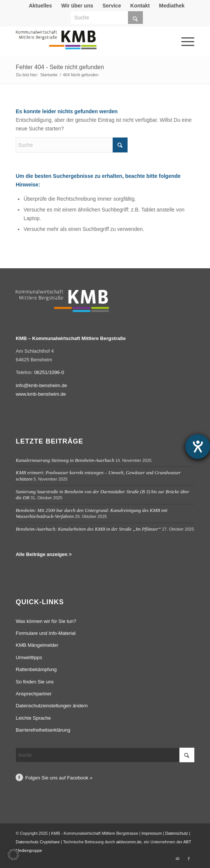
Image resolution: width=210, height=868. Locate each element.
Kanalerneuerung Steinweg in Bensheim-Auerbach (65, 460)
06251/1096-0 (49, 372)
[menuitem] (40, 6)
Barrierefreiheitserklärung (43, 730)
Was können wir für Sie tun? (46, 621)
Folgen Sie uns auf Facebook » (59, 778)
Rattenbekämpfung (36, 669)
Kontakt (140, 6)
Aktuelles (40, 6)
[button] (13, 855)
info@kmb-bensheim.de (41, 385)
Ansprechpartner (34, 694)
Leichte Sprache (33, 718)
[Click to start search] (135, 18)
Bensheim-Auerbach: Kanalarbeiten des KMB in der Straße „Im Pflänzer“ (88, 529)
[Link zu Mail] (178, 859)
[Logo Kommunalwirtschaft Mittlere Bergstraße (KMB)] (87, 43)
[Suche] (107, 18)
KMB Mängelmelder (37, 645)
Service (112, 6)
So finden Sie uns (35, 682)
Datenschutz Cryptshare (38, 842)
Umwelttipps (29, 657)
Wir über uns (77, 6)
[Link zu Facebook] (189, 859)
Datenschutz (177, 833)
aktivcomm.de (129, 842)
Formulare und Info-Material (46, 633)
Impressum (151, 833)
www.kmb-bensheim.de (41, 394)
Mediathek (172, 6)
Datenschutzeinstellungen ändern (52, 706)
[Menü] (178, 31)
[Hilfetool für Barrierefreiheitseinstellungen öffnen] (198, 447)
